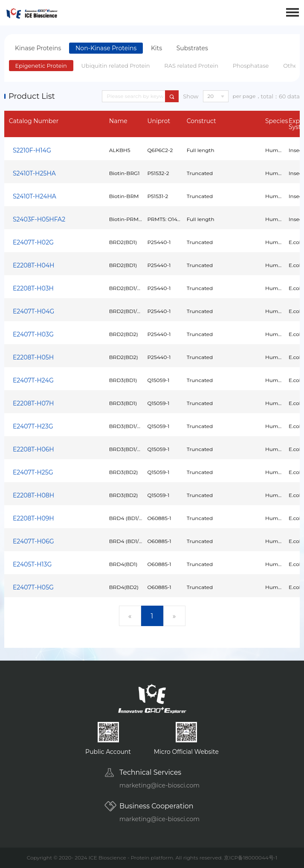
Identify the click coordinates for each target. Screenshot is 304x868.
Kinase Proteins (38, 48)
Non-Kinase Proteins (106, 48)
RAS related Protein (191, 66)
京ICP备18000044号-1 (250, 858)
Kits (156, 48)
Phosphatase (251, 66)
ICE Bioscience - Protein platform (131, 858)
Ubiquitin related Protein (116, 66)
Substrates (192, 48)
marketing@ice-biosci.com (159, 785)
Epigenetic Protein (41, 66)
